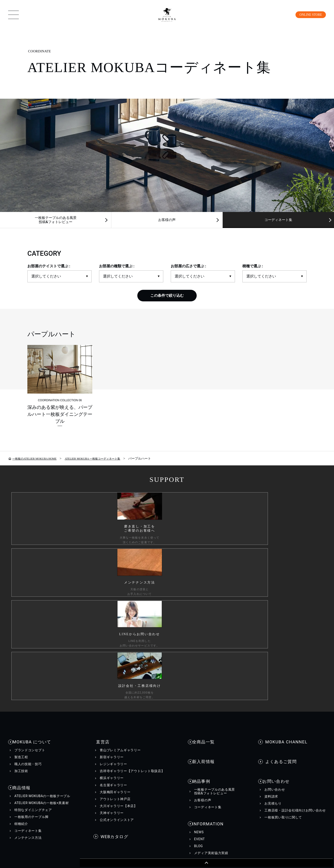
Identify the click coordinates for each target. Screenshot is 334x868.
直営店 (100, 587)
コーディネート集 (28, 675)
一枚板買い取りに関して (283, 652)
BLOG (199, 679)
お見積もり (273, 638)
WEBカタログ (113, 680)
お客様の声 (167, 221)
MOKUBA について (32, 587)
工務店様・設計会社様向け (269, 767)
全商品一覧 (205, 587)
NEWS (199, 665)
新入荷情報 (205, 601)
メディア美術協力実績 (211, 686)
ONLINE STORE (308, 14)
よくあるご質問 (279, 601)
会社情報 (192, 767)
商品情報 (23, 631)
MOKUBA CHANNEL (284, 587)
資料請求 (271, 631)
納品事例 (203, 615)
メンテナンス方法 (28, 682)
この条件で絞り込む (167, 297)
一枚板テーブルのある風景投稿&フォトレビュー (56, 221)
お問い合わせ (277, 615)
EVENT (199, 672)
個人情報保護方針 (56, 767)
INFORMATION (209, 656)
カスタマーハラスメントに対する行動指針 (128, 767)
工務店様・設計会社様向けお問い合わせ (295, 645)
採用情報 (221, 767)
